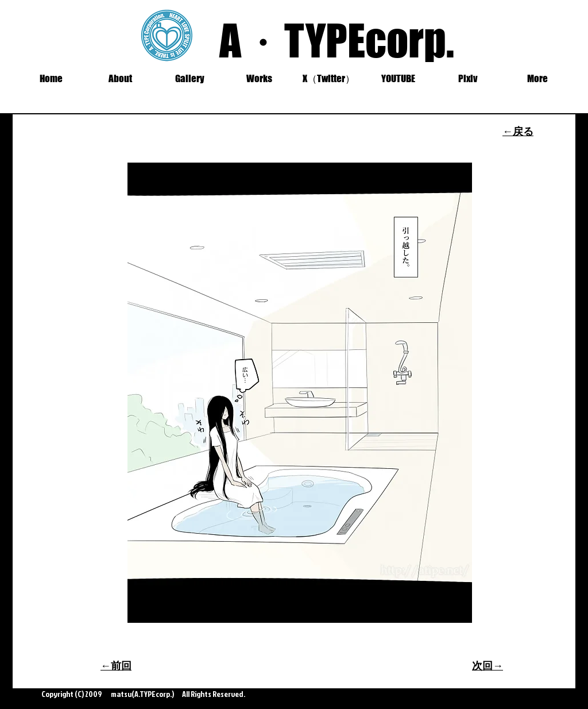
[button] (190, 79)
